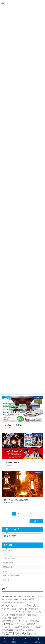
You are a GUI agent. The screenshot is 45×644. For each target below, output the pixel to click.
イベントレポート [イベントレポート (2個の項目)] (8, 612)
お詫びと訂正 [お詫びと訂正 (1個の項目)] (27, 603)
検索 (36, 521)
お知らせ (6, 580)
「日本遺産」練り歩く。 (13, 463)
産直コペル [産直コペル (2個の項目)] (23, 630)
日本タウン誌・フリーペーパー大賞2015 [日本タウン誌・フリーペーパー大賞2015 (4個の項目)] (20, 621)
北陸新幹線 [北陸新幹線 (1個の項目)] (35, 615)
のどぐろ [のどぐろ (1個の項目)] (20, 609)
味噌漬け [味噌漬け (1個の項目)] (4, 618)
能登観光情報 (8, 567)
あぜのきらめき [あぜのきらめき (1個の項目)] (17, 603)
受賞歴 (5, 554)
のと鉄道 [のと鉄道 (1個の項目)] (13, 609)
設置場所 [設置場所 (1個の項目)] (34, 634)
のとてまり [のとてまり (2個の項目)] (6, 609)
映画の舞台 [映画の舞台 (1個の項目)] (26, 627)
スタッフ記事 (8, 550)
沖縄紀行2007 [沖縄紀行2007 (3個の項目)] (7, 630)
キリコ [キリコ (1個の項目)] (4, 615)
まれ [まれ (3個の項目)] (37, 609)
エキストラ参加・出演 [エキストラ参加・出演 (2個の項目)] (23, 612)
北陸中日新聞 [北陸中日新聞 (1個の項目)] (27, 615)
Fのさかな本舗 (8, 563)
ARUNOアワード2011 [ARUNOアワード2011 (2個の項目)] (10, 597)
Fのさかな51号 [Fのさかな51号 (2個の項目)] (7, 600)
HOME (4, 640)
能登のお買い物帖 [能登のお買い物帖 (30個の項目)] (16, 633)
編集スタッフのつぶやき (11, 576)
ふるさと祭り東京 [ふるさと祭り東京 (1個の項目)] (29, 609)
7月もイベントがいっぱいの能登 (16, 500)
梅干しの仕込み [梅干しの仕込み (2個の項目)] (36, 627)
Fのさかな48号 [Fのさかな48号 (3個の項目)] (25, 596)
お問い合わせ (39, 640)
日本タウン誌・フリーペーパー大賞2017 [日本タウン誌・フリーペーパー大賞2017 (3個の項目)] (18, 624)
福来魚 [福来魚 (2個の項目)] (30, 630)
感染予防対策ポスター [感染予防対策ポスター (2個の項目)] (16, 618)
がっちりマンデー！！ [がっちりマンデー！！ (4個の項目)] (12, 606)
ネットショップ (26, 640)
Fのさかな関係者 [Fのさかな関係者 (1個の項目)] (7, 603)
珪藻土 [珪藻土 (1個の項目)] (16, 630)
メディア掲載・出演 (10, 559)
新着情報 (14, 640)
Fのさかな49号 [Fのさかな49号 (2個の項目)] (37, 597)
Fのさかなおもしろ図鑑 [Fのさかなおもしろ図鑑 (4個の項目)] (24, 599)
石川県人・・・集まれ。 (13, 425)
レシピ (5, 571)
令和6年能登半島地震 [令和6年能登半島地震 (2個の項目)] (14, 615)
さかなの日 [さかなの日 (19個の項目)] (31, 606)
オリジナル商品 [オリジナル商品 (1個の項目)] (37, 612)
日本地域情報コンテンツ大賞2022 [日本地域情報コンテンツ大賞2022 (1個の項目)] (12, 627)
